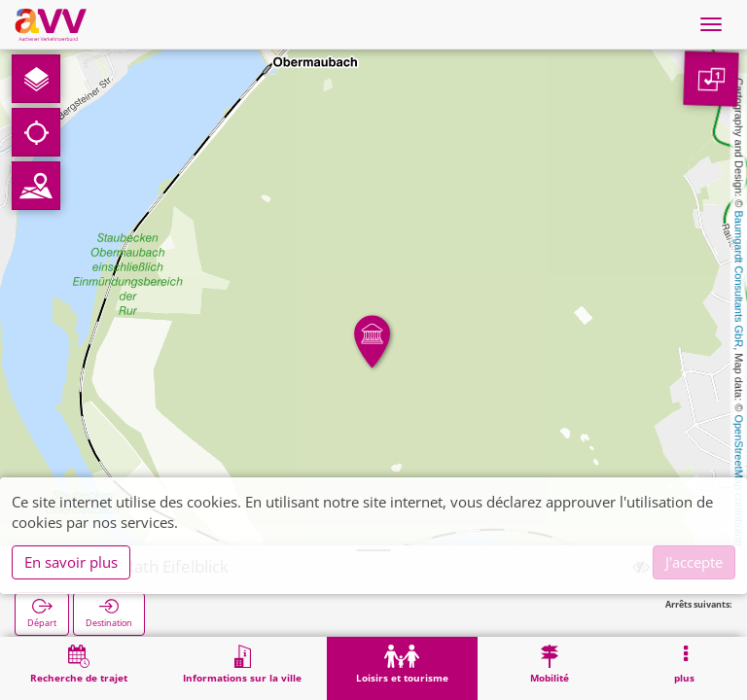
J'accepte (694, 562)
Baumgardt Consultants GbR (739, 280)
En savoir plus (71, 562)
